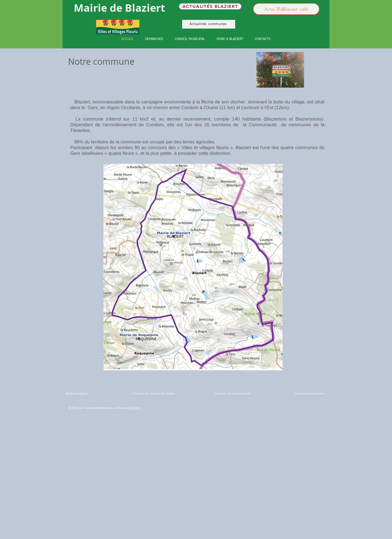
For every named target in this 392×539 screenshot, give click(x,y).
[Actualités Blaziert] (210, 6)
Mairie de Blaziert (120, 8)
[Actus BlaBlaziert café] (286, 9)
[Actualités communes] (209, 24)
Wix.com (134, 408)
